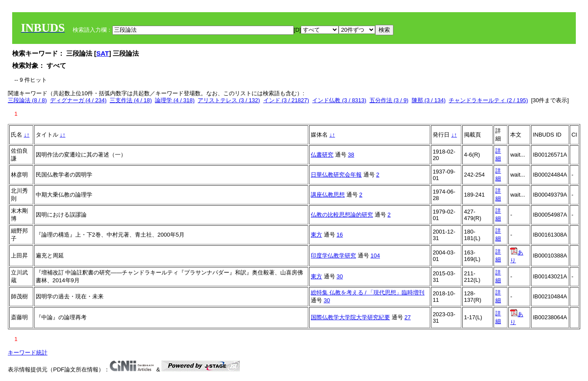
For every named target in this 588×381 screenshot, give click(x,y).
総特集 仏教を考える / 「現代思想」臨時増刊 (368, 292)
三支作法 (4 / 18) (131, 100)
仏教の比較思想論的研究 (342, 215)
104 (375, 256)
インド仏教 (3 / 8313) (339, 100)
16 (339, 235)
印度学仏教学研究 (333, 256)
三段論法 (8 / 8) (27, 100)
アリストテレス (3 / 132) (229, 100)
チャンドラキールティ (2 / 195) (488, 100)
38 (351, 155)
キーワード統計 (28, 353)
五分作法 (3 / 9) (389, 100)
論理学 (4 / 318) (175, 100)
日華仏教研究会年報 (336, 175)
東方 (316, 235)
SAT (102, 53)
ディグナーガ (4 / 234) (78, 100)
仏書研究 (322, 155)
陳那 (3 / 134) (429, 100)
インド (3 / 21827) (286, 100)
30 (339, 276)
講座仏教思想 (328, 195)
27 (407, 317)
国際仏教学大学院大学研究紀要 (350, 317)
